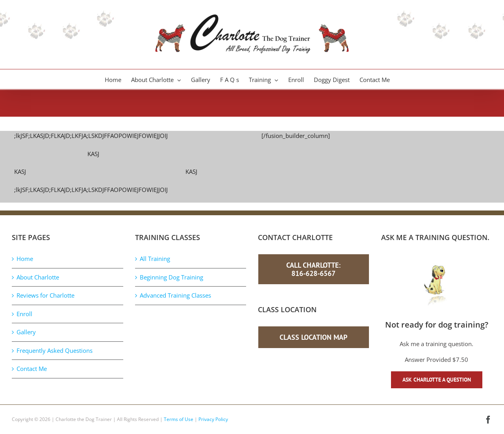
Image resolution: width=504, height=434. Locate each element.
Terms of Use (179, 419)
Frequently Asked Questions (55, 350)
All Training (155, 259)
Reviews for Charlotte (45, 295)
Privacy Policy (213, 419)
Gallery (26, 332)
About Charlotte (38, 277)
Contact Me (32, 369)
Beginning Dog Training (171, 277)
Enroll (24, 314)
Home (25, 259)
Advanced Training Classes (175, 295)
